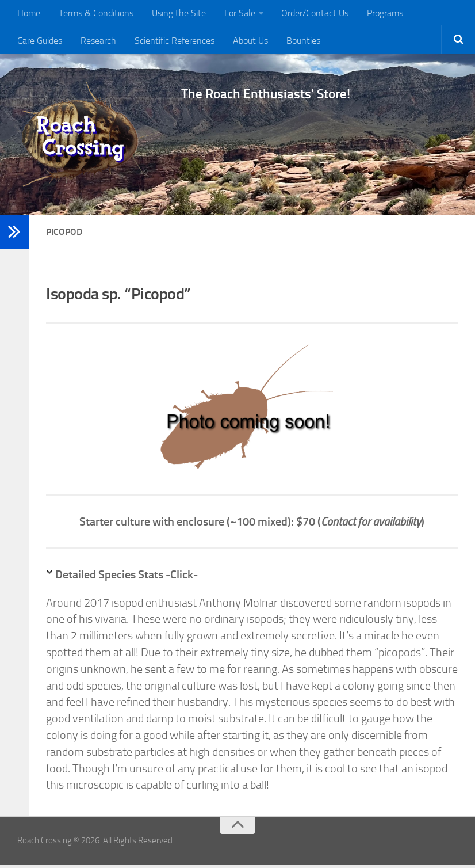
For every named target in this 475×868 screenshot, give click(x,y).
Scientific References (108, 43)
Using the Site (174, 14)
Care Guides (430, 14)
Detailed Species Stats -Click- (127, 578)
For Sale (232, 14)
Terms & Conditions (93, 14)
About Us (182, 43)
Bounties (233, 43)
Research (35, 43)
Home (28, 14)
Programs (374, 14)
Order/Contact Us (306, 14)
